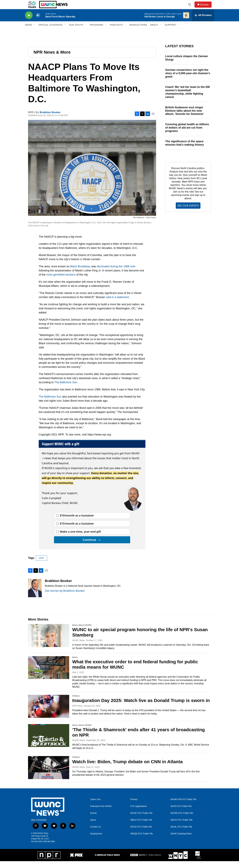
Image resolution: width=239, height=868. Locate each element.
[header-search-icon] (191, 8)
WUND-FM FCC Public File (184, 806)
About (93, 827)
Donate (206, 8)
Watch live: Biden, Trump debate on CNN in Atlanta (128, 768)
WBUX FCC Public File (141, 827)
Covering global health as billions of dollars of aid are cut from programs (187, 134)
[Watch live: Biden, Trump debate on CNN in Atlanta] (49, 774)
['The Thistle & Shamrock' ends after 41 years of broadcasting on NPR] (49, 742)
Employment (96, 841)
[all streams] (203, 22)
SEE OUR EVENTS (188, 212)
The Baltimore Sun (66, 389)
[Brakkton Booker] (35, 595)
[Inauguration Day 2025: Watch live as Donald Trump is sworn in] (49, 713)
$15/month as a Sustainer (77, 530)
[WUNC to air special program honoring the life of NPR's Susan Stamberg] (49, 642)
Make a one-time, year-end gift (80, 538)
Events (94, 820)
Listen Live (95, 806)
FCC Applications (138, 813)
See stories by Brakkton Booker (65, 598)
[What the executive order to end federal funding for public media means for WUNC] (49, 674)
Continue (92, 547)
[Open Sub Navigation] (34, 32)
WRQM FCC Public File (142, 841)
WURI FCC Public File (181, 813)
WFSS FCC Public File (141, 834)
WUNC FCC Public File (141, 820)
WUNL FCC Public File (181, 834)
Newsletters (138, 32)
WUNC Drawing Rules (181, 841)
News (75, 664)
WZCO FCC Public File (182, 827)
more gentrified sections (61, 281)
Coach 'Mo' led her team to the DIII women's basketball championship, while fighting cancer (188, 99)
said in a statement (117, 304)
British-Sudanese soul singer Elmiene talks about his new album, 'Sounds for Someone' (185, 118)
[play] (29, 22)
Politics (76, 703)
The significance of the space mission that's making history (185, 150)
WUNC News (78, 647)
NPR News (77, 713)
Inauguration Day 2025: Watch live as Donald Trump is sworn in (141, 707)
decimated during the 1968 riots (116, 273)
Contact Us (95, 834)
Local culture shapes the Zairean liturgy (187, 65)
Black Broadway (80, 273)
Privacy (134, 806)
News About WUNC (82, 632)
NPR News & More (52, 59)
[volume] (38, 22)
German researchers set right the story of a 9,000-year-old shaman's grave (188, 80)
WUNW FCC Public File (182, 820)
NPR (42, 565)
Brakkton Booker (50, 119)
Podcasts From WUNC (101, 813)
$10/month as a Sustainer (77, 522)
